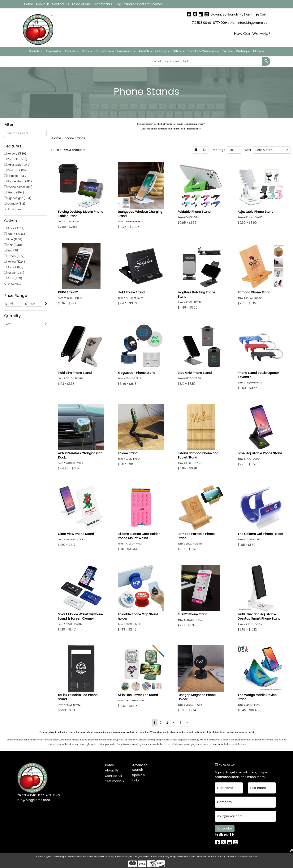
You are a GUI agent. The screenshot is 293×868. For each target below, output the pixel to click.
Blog (118, 4)
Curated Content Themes (143, 4)
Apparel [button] (52, 51)
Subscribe (225, 828)
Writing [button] (241, 51)
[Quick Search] (206, 61)
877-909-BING (224, 23)
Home (29, 4)
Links (136, 780)
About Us (43, 4)
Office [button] (177, 51)
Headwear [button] (125, 51)
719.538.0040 (201, 23)
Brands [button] (34, 51)
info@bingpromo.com (254, 23)
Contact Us (60, 4)
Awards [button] (70, 51)
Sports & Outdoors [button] (202, 51)
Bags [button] (85, 51)
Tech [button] (226, 51)
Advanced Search (140, 767)
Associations (81, 4)
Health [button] (144, 51)
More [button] (257, 51)
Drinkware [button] (103, 51)
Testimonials (103, 4)
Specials (138, 775)
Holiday (161, 51)
